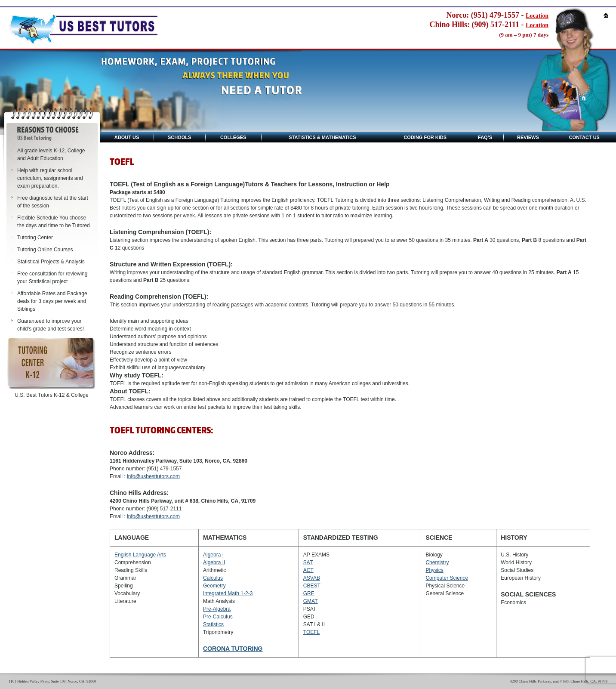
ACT (308, 570)
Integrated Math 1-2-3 (228, 593)
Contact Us (584, 137)
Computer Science (447, 578)
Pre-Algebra (217, 609)
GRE (309, 593)
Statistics (213, 624)
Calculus (213, 578)
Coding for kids (425, 137)
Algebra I (213, 555)
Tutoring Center (35, 238)
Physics (434, 570)
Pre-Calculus (218, 617)
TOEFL (311, 632)
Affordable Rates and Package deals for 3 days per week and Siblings (52, 301)
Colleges (233, 137)
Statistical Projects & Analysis (51, 262)
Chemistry (437, 562)
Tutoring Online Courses (45, 250)
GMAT (311, 601)
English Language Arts (140, 555)
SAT (308, 562)
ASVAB (312, 578)
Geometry (214, 586)
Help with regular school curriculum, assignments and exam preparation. (50, 178)
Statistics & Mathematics (322, 137)
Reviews (528, 137)
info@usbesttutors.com (153, 476)
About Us (127, 137)
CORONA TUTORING (233, 649)
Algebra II (214, 562)
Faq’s (485, 137)
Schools (179, 137)
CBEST (312, 586)
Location (537, 16)
